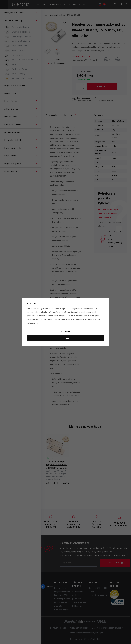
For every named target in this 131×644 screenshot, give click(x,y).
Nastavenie (65, 331)
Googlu (51, 316)
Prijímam (65, 338)
